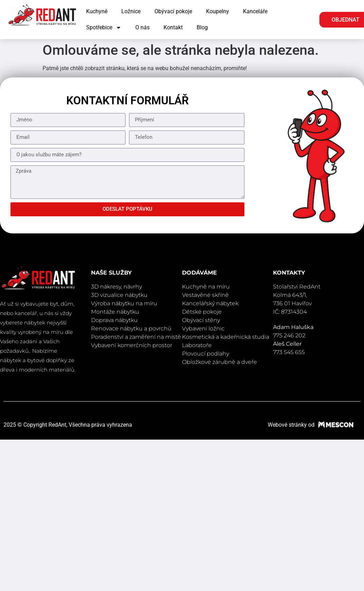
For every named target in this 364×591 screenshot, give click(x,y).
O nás (142, 27)
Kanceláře (255, 11)
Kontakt (173, 27)
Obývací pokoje (173, 11)
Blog (202, 27)
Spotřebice (104, 28)
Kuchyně (97, 11)
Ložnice (131, 11)
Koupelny (218, 11)
